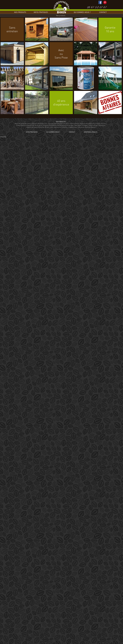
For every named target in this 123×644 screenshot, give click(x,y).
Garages (57, 123)
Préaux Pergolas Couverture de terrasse (29, 125)
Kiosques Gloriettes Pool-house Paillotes (93, 123)
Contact (103, 12)
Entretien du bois (44, 127)
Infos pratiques (41, 12)
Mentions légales (91, 132)
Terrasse (51, 123)
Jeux (52, 127)
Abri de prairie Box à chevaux (70, 123)
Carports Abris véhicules (39, 123)
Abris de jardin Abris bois (23, 123)
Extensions (81, 127)
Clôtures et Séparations (69, 127)
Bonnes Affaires (90, 127)
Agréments (57, 127)
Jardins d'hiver (93, 125)
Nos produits (20, 12)
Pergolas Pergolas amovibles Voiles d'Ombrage (58, 125)
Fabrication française (81, 125)
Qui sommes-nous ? (82, 12)
